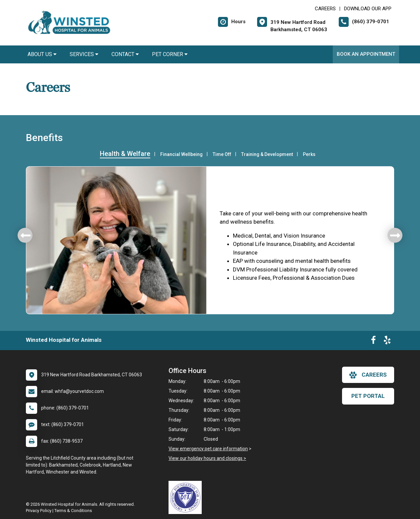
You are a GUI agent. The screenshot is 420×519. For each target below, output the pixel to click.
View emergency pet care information (208, 449)
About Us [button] (42, 54)
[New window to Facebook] (373, 341)
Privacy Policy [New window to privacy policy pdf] (39, 511)
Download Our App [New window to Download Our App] (368, 9)
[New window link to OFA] (187, 497)
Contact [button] (125, 54)
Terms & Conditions (73, 511)
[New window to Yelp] (387, 341)
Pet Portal (368, 396)
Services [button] (84, 54)
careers (368, 375)
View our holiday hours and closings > (207, 458)
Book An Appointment (366, 54)
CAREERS (325, 9)
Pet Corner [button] (170, 54)
